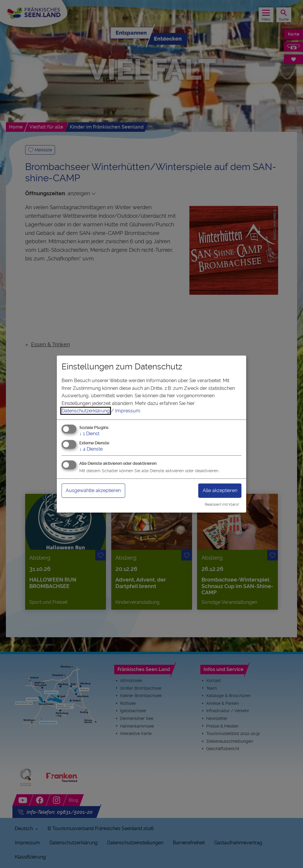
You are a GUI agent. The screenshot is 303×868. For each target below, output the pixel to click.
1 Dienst (89, 434)
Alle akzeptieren (220, 490)
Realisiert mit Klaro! (222, 504)
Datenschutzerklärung (86, 411)
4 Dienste (91, 449)
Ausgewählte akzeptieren (93, 490)
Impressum (128, 411)
